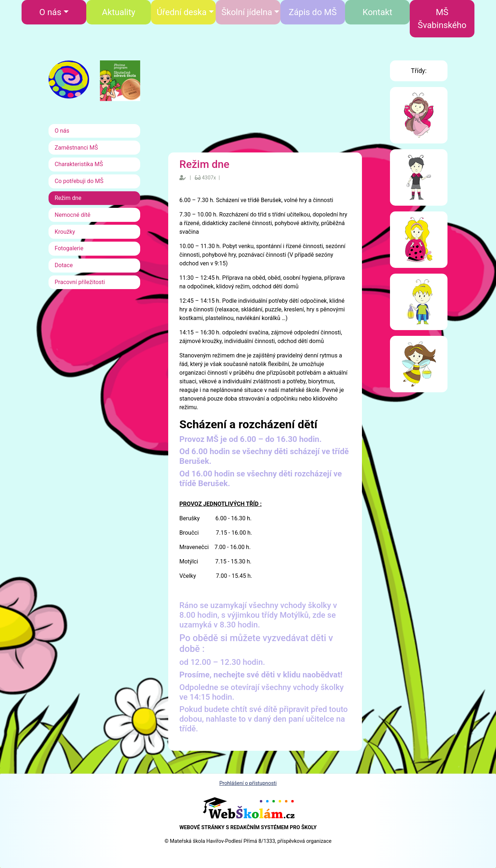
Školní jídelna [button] (247, 12)
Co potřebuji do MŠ (79, 181)
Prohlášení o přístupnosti (248, 783)
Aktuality (119, 12)
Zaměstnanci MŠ (76, 148)
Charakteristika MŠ (79, 164)
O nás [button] (50, 12)
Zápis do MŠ (313, 12)
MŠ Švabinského (442, 19)
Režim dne (68, 198)
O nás (62, 131)
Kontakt (378, 12)
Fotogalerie (69, 248)
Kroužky (65, 232)
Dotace (64, 265)
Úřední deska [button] (182, 12)
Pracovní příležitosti (80, 282)
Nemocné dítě (72, 215)
